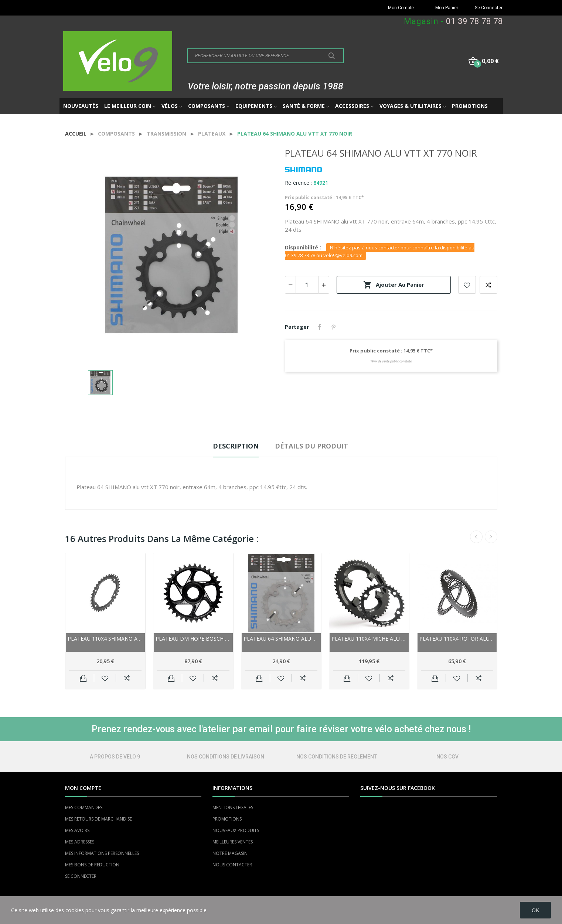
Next (491, 537)
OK (535, 910)
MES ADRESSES (80, 842)
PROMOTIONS (227, 819)
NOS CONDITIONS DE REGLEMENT (337, 757)
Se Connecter (489, 8)
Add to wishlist (467, 285)
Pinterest (334, 327)
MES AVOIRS (77, 830)
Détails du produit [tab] (311, 446)
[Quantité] (307, 285)
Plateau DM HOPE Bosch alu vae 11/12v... (193, 639)
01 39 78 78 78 (474, 21)
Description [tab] (236, 446)
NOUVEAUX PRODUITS (236, 830)
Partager (320, 327)
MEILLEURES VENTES (233, 842)
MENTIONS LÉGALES (233, 807)
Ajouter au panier (394, 285)
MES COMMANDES (84, 807)
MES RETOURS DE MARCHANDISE (98, 819)
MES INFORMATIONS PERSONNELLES (102, 853)
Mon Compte (401, 8)
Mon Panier (447, 8)
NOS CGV (447, 757)
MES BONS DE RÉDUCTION (92, 865)
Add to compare (488, 285)
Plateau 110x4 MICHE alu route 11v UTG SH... (369, 639)
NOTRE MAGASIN (230, 853)
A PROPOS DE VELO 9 (115, 757)
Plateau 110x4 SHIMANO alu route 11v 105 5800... (105, 639)
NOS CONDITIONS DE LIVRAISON (226, 757)
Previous (476, 537)
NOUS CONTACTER (232, 865)
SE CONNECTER (81, 876)
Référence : (298, 183)
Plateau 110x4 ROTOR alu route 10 (457, 639)
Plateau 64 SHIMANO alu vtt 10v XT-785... (281, 639)
